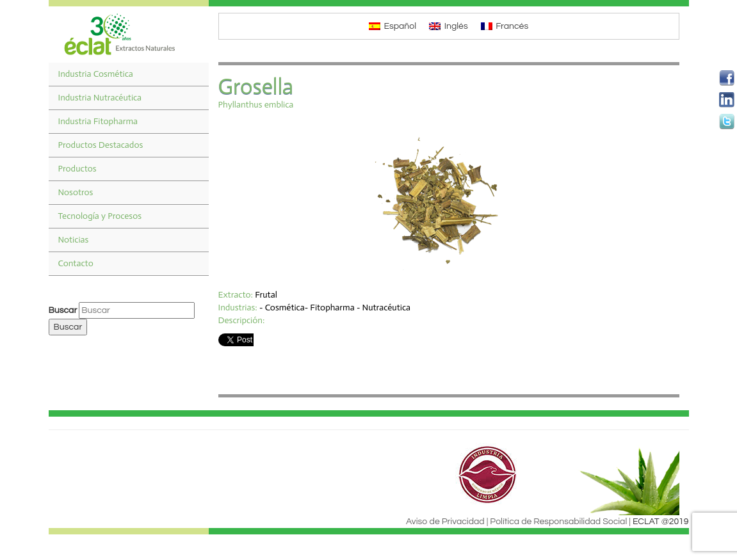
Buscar (63, 310)
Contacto (76, 263)
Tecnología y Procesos (100, 216)
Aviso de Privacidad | (447, 522)
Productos (77, 169)
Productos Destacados (101, 145)
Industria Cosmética (96, 74)
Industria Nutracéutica (100, 98)
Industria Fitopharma (98, 121)
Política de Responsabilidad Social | (560, 522)
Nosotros (76, 192)
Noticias (74, 240)
